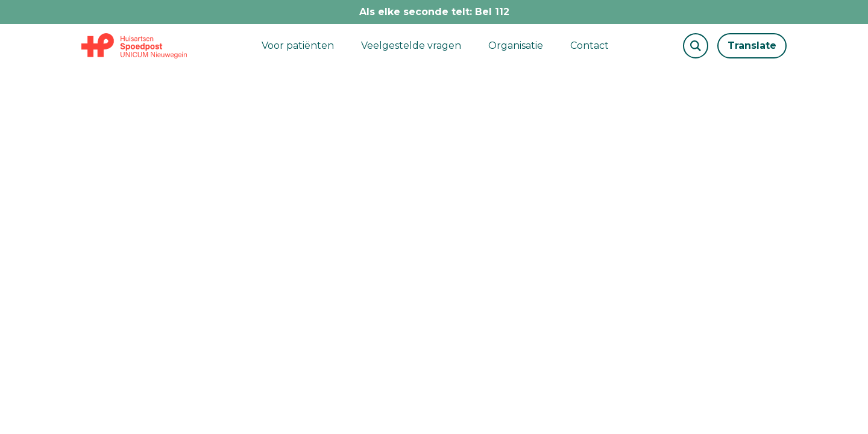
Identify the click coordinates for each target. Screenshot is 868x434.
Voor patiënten (298, 46)
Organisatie (516, 46)
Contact (590, 46)
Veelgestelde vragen (411, 46)
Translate (752, 46)
